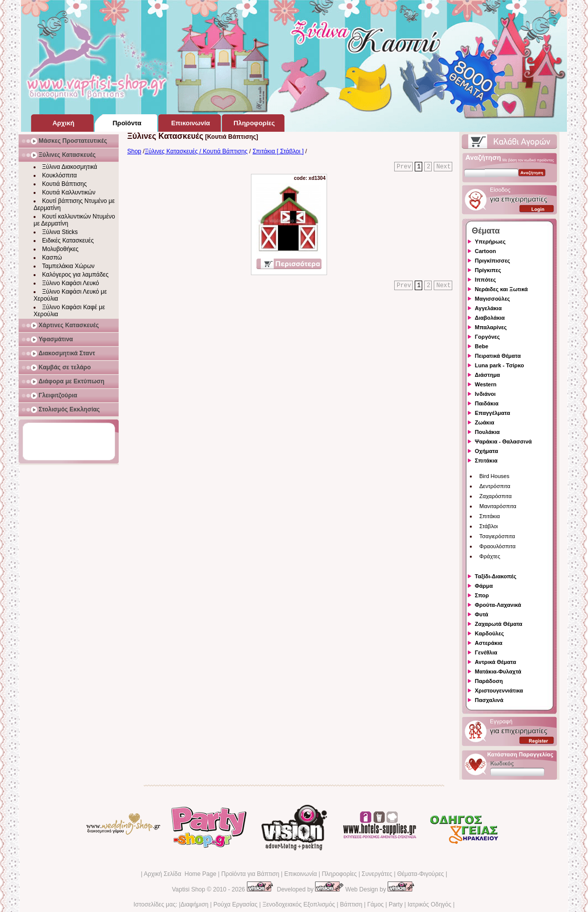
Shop (134, 151)
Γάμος (375, 904)
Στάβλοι (489, 526)
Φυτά (482, 614)
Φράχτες (490, 556)
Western (486, 384)
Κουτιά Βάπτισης (64, 184)
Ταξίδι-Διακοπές (496, 576)
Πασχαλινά (489, 700)
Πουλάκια (487, 432)
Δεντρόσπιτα (495, 486)
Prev (404, 167)
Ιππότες (485, 280)
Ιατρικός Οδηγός (429, 904)
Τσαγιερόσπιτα (497, 536)
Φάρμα (484, 586)
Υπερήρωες (490, 242)
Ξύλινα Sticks (60, 232)
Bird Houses (494, 476)
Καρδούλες (489, 633)
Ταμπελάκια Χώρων (68, 266)
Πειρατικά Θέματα (498, 356)
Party (396, 904)
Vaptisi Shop (189, 889)
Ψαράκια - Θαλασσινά (503, 441)
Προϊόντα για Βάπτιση (250, 874)
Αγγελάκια (488, 308)
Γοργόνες (487, 337)
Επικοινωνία (300, 874)
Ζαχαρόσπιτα (496, 496)
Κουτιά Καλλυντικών (69, 192)
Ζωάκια (485, 422)
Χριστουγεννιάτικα (499, 691)
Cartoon (485, 251)
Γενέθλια (486, 652)
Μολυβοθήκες (60, 249)
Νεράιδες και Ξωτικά (501, 289)
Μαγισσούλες (492, 299)
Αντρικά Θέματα (495, 662)
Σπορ (482, 595)
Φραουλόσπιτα (497, 546)
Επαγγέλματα (492, 413)
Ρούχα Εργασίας (235, 904)
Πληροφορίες (339, 874)
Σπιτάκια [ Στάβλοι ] (278, 151)
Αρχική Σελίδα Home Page (180, 874)
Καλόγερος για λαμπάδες (75, 275)
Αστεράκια (489, 643)
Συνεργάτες (377, 874)
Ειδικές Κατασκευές (68, 241)
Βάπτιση (351, 904)
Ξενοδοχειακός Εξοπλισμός (299, 904)
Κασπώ (52, 258)
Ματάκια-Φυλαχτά (498, 671)
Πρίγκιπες (488, 270)
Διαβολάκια (490, 318)
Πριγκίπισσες (493, 261)
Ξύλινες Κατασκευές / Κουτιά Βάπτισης (196, 151)
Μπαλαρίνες (491, 327)
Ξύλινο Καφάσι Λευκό (71, 283)
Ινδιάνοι (485, 394)
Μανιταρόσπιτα (498, 506)
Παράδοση (489, 681)
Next (444, 167)
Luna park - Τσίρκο (499, 365)
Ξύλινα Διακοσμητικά (70, 167)
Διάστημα (487, 375)
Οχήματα (486, 451)
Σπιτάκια (486, 461)
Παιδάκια (487, 403)
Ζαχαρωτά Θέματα (499, 624)
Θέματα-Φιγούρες (420, 874)
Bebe (482, 346)
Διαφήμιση (194, 904)
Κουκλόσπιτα (59, 175)
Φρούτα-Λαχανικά (498, 605)
